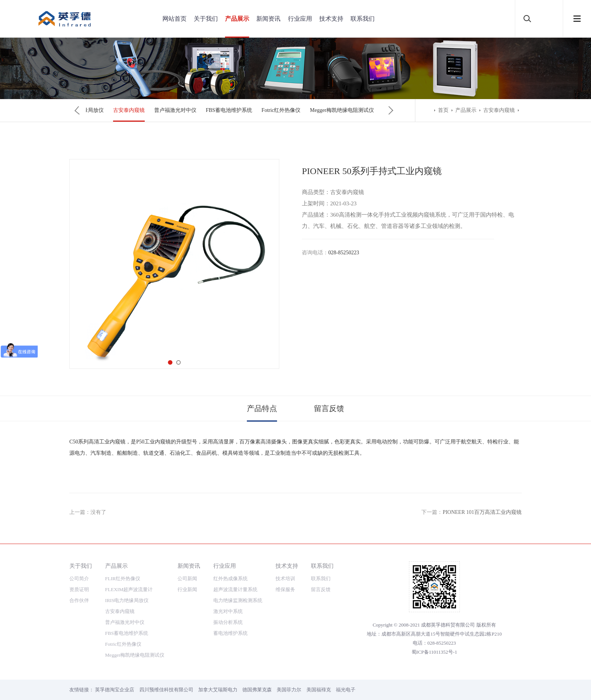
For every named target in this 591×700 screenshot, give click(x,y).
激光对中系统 (228, 611)
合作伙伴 (79, 600)
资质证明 (79, 589)
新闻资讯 (268, 19)
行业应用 (300, 19)
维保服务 (285, 589)
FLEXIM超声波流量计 (129, 589)
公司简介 (79, 578)
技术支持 (331, 19)
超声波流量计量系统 (235, 589)
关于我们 (206, 19)
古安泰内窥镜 (129, 110)
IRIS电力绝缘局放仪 (127, 600)
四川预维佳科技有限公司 (166, 690)
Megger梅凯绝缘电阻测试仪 (342, 110)
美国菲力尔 (289, 690)
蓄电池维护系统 (230, 633)
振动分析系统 (228, 622)
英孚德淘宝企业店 (115, 690)
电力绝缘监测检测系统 (238, 600)
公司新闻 (187, 578)
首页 (443, 110)
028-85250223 (344, 253)
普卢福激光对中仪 (175, 110)
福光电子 (346, 690)
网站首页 (175, 19)
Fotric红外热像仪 (281, 110)
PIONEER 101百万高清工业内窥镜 (482, 512)
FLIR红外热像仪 (123, 578)
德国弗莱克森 (257, 690)
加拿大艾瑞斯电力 (218, 690)
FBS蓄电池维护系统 (229, 110)
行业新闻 (187, 589)
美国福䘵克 (319, 690)
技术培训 (285, 578)
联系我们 (363, 19)
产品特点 (262, 408)
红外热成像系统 (230, 578)
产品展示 (237, 19)
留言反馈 (329, 408)
